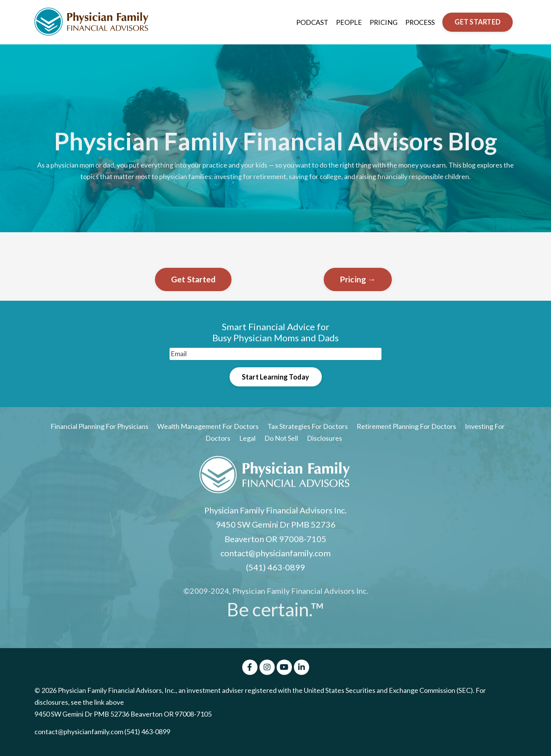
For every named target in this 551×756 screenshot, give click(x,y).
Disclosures (324, 439)
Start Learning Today (276, 377)
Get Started (193, 279)
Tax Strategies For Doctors (308, 427)
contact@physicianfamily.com (275, 554)
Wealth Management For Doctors (208, 427)
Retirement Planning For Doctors (406, 427)
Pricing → (358, 279)
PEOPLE (348, 22)
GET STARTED (478, 22)
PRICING (383, 22)
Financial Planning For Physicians (99, 427)
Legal (248, 439)
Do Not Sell (281, 439)
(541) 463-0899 (275, 568)
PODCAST (311, 22)
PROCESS (420, 22)
